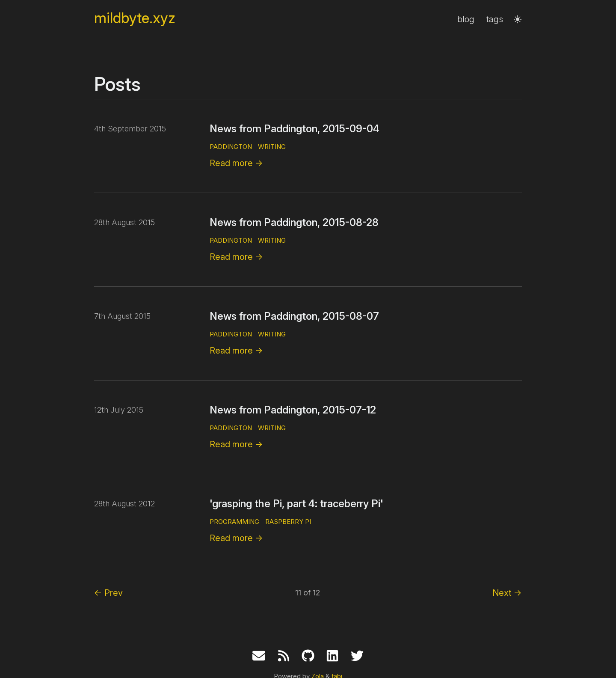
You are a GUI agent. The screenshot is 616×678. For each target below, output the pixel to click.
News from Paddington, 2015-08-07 (294, 316)
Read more (236, 163)
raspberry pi (288, 522)
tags (495, 19)
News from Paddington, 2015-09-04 (295, 129)
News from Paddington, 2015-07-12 (293, 410)
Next (507, 593)
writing (272, 147)
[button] (518, 19)
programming (234, 522)
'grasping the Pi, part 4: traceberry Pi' (296, 504)
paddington (231, 147)
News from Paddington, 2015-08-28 (294, 222)
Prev (108, 593)
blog (466, 19)
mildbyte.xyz (135, 18)
